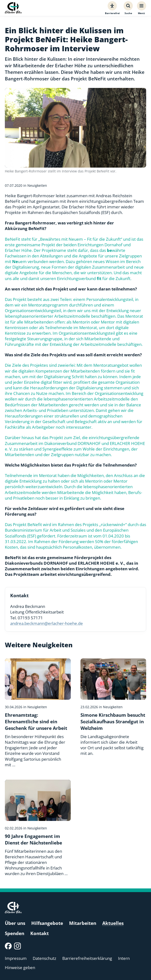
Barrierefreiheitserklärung (87, 958)
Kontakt (40, 933)
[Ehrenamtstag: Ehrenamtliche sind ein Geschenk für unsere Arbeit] (38, 713)
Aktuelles (113, 923)
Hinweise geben (20, 967)
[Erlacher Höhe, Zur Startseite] (13, 8)
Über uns (15, 923)
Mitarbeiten (83, 923)
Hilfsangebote (47, 923)
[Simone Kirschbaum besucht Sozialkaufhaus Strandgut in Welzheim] (113, 707)
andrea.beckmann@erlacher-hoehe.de (47, 623)
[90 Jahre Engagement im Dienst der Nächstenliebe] (38, 828)
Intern (124, 958)
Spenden (15, 933)
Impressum (16, 958)
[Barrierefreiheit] (112, 8)
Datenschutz (44, 958)
